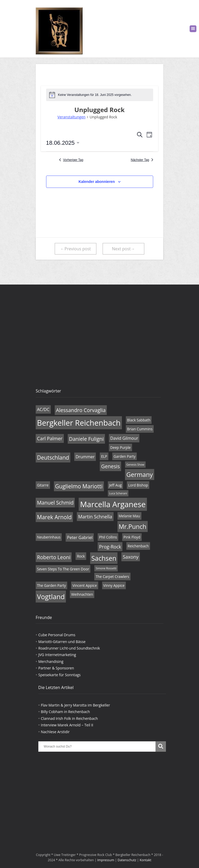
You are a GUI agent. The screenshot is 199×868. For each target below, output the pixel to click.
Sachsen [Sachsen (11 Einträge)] (104, 558)
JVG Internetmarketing (57, 655)
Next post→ (123, 249)
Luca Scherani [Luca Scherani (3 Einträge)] (118, 493)
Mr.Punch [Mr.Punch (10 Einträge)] (133, 526)
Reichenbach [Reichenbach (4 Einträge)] (138, 546)
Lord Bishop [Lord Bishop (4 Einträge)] (138, 485)
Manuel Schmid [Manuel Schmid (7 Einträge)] (55, 503)
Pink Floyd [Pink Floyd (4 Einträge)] (132, 537)
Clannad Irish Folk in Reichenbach (69, 718)
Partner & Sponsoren (56, 668)
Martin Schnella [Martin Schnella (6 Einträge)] (95, 517)
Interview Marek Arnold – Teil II (67, 725)
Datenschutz (127, 860)
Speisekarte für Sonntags (59, 675)
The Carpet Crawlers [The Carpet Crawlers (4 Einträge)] (112, 577)
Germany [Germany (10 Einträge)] (140, 474)
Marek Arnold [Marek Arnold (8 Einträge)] (54, 517)
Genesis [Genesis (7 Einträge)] (110, 466)
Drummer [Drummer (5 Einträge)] (85, 457)
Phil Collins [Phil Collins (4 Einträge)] (108, 537)
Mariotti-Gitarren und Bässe (62, 642)
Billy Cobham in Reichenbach (65, 712)
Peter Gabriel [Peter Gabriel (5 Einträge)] (80, 537)
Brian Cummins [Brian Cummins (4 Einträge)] (140, 429)
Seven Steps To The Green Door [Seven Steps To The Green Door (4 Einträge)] (63, 569)
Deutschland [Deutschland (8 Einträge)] (53, 458)
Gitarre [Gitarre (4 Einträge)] (43, 485)
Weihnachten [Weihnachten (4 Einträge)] (82, 594)
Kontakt (145, 860)
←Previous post (76, 249)
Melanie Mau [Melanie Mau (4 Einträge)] (129, 516)
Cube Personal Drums (57, 635)
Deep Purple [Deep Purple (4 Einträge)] (120, 447)
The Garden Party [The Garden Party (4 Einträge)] (51, 585)
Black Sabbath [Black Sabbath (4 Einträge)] (139, 420)
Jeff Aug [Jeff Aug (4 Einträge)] (115, 485)
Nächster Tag (142, 160)
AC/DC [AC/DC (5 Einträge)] (43, 409)
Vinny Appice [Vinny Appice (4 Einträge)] (114, 585)
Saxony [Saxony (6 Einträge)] (130, 557)
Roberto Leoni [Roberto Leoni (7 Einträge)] (54, 557)
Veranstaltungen (71, 117)
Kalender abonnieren (97, 182)
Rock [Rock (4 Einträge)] (81, 556)
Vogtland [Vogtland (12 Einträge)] (51, 597)
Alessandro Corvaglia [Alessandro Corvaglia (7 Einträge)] (81, 410)
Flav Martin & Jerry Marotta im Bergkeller (76, 705)
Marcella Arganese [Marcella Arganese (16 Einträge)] (113, 504)
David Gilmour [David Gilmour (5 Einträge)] (124, 438)
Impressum (106, 860)
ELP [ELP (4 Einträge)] (104, 456)
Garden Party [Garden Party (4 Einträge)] (125, 456)
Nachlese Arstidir (55, 732)
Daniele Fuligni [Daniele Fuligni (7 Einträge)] (86, 439)
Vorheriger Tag (71, 160)
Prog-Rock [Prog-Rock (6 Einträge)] (110, 547)
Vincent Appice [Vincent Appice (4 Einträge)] (85, 585)
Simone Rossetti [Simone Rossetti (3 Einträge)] (106, 568)
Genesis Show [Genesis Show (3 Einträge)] (135, 465)
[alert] (100, 95)
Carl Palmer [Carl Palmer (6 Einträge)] (50, 438)
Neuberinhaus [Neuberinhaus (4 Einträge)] (49, 537)
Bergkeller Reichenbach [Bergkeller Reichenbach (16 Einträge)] (79, 423)
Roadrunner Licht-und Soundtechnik (69, 648)
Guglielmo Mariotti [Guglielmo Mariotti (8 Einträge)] (79, 486)
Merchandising (51, 661)
